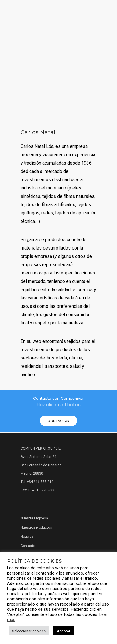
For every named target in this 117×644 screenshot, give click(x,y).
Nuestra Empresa (34, 518)
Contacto (28, 546)
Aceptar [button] (64, 631)
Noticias (27, 537)
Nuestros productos (36, 527)
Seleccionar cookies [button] (29, 631)
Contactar (58, 421)
